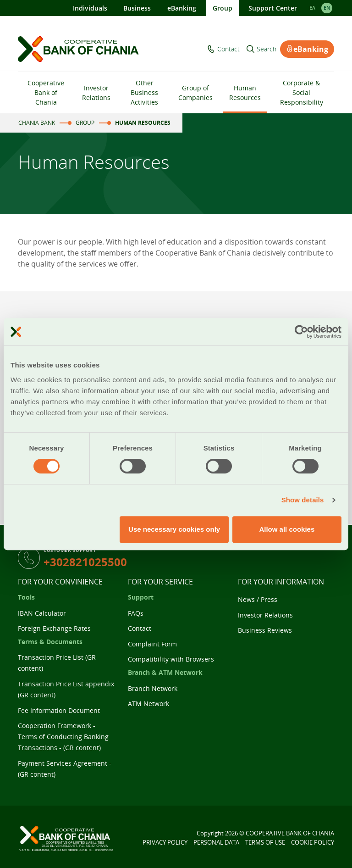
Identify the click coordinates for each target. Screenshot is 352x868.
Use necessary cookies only (174, 529)
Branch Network (153, 688)
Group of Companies (195, 93)
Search (267, 49)
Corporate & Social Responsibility (302, 92)
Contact (228, 49)
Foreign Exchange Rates (54, 628)
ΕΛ (312, 8)
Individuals (90, 8)
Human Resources (245, 93)
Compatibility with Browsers (171, 659)
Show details (303, 500)
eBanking (182, 8)
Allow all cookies (287, 529)
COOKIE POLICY (313, 842)
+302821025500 (85, 562)
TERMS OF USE (265, 842)
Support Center (273, 8)
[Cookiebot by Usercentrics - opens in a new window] (301, 332)
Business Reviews (265, 630)
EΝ (327, 8)
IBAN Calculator (42, 613)
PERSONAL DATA (216, 842)
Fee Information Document (59, 710)
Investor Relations (96, 93)
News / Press (258, 599)
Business (137, 8)
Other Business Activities (144, 92)
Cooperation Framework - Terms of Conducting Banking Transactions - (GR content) (63, 737)
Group (223, 8)
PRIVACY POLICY (165, 842)
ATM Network (148, 704)
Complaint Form (152, 644)
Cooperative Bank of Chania (46, 92)
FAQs (136, 613)
